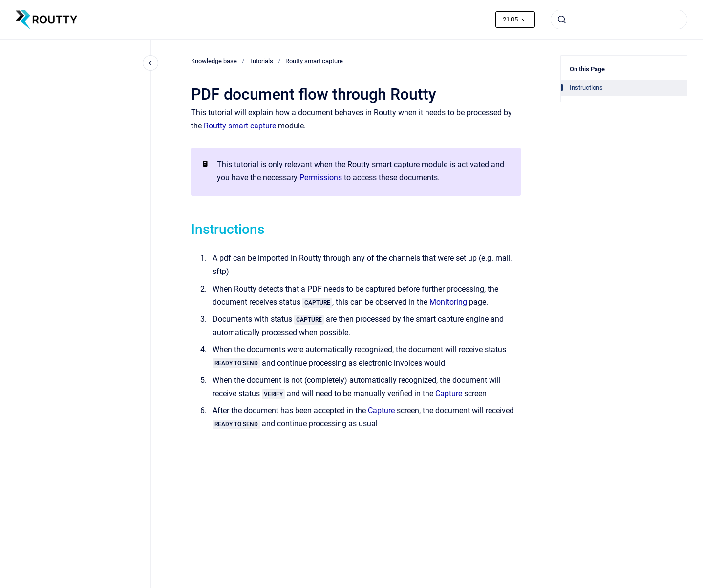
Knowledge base (214, 61)
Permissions (321, 178)
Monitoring (448, 302)
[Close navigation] (150, 63)
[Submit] (562, 20)
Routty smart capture (314, 61)
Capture (449, 393)
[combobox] (619, 20)
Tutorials (261, 61)
